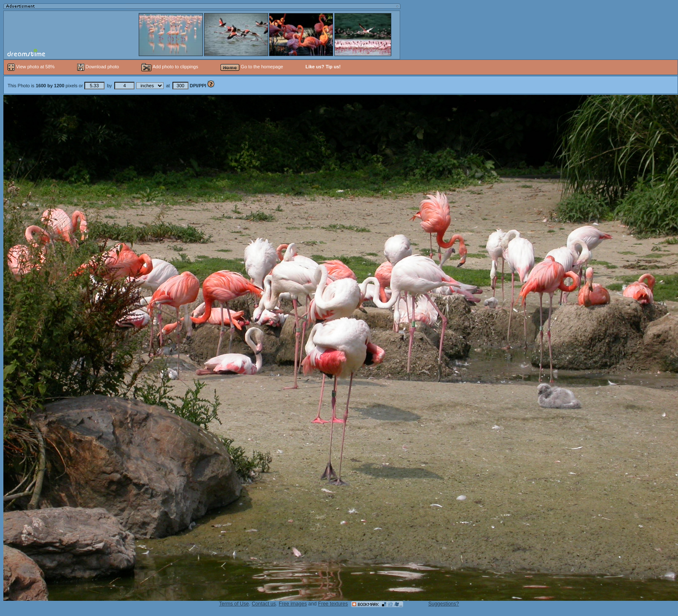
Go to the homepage (252, 67)
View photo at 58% (32, 67)
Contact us (264, 604)
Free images (293, 604)
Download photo (98, 67)
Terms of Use (234, 604)
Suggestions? (444, 604)
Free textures (333, 604)
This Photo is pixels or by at (108, 86)
